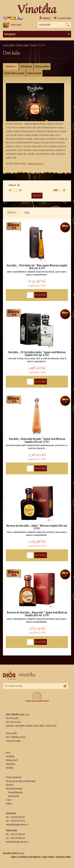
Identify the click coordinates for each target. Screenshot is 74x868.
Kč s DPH (65, 18)
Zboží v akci (12, 25)
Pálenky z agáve (23, 45)
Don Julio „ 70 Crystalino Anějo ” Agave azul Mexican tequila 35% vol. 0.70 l (37, 354)
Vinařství (10, 785)
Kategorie (37, 34)
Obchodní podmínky (14, 789)
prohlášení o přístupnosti (30, 857)
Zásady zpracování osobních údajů (21, 781)
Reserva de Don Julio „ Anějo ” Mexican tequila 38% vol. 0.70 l (37, 527)
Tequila (34, 45)
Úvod (8, 753)
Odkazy (9, 804)
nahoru (14, 857)
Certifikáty (10, 756)
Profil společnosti (14, 777)
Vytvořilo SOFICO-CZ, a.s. (14, 853)
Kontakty (10, 768)
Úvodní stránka (9, 45)
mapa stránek (48, 857)
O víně (8, 800)
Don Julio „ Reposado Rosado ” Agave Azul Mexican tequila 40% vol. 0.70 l (37, 440)
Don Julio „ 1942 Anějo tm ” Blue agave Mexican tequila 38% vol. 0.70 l (37, 267)
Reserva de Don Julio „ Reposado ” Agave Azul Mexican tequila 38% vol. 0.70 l (37, 614)
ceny (27, 212)
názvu (13, 212)
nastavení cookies (63, 857)
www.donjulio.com (36, 164)
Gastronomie (14, 796)
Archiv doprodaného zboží (37, 697)
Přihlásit (46, 18)
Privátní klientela (15, 792)
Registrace (10, 764)
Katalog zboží (12, 760)
